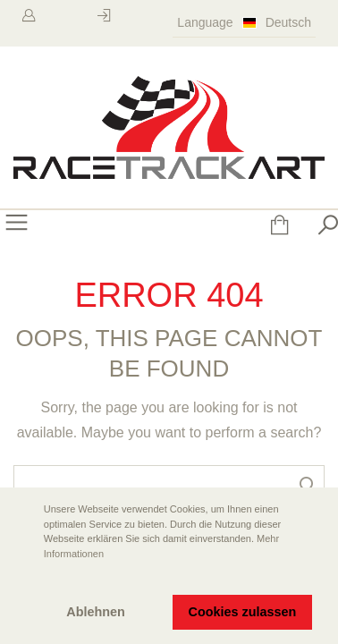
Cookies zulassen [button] (243, 612)
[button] (28, 579)
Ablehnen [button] (96, 612)
